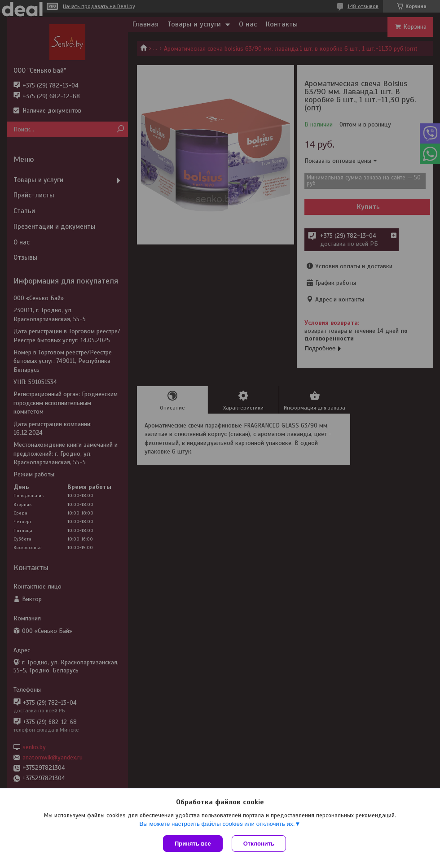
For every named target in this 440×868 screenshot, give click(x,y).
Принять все (193, 844)
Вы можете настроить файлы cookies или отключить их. (217, 824)
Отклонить (259, 844)
